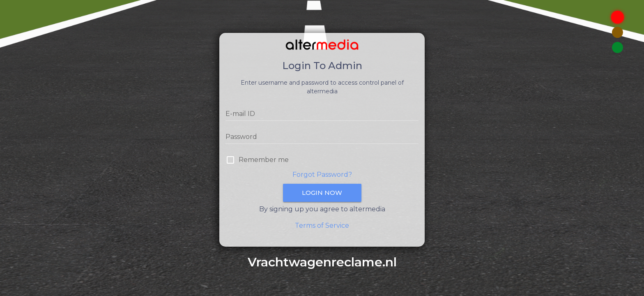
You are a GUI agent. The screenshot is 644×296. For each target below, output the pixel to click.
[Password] (322, 137)
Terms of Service (322, 225)
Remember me (264, 160)
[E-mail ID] (322, 114)
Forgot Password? (322, 175)
